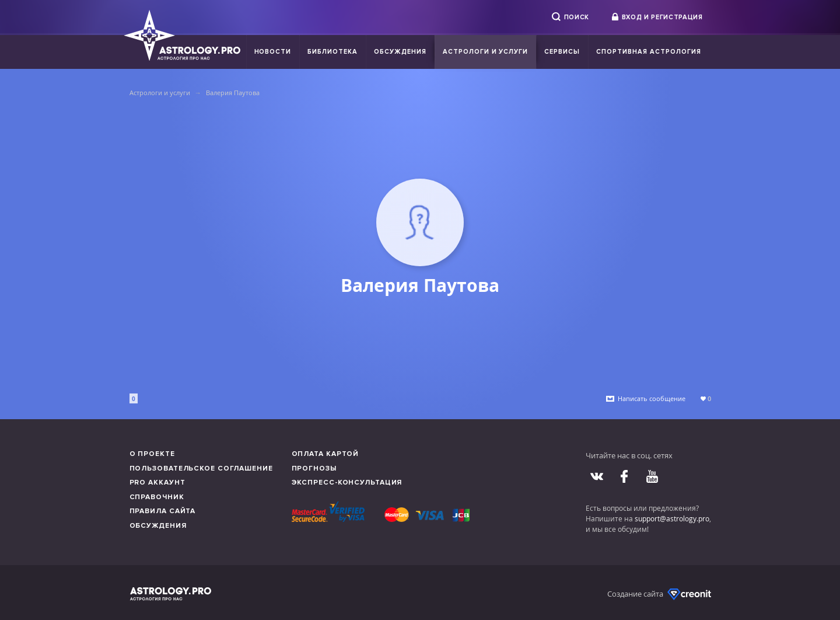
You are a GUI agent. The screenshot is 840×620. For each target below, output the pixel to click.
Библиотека (332, 52)
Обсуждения (400, 52)
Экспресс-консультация (347, 483)
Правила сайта (163, 511)
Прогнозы (314, 469)
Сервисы (562, 52)
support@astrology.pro (672, 518)
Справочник (157, 497)
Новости (273, 52)
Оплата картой (325, 454)
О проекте (152, 454)
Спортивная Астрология (648, 52)
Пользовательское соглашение (201, 469)
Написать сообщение (652, 398)
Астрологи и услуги (486, 52)
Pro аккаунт (157, 483)
